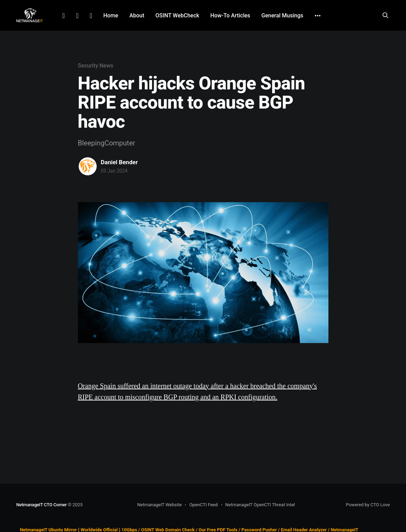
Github (91, 16)
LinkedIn (63, 16)
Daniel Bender (120, 162)
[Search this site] (385, 15)
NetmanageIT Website (159, 505)
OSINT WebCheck (177, 15)
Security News (96, 66)
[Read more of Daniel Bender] (88, 166)
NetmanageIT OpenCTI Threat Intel (260, 505)
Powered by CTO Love (368, 505)
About (137, 15)
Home (111, 15)
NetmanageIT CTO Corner (42, 505)
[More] (318, 16)
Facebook (77, 16)
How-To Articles (230, 15)
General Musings (282, 15)
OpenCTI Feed (203, 505)
